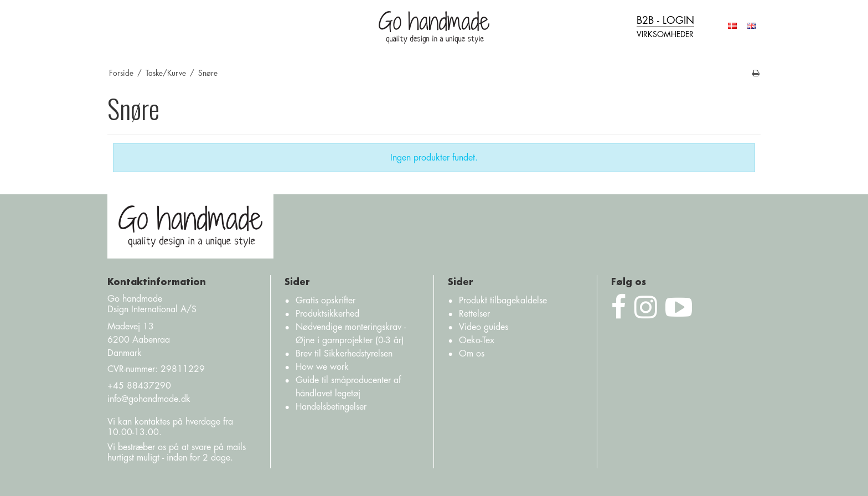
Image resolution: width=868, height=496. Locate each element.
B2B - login (665, 28)
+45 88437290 (139, 386)
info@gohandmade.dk (149, 399)
